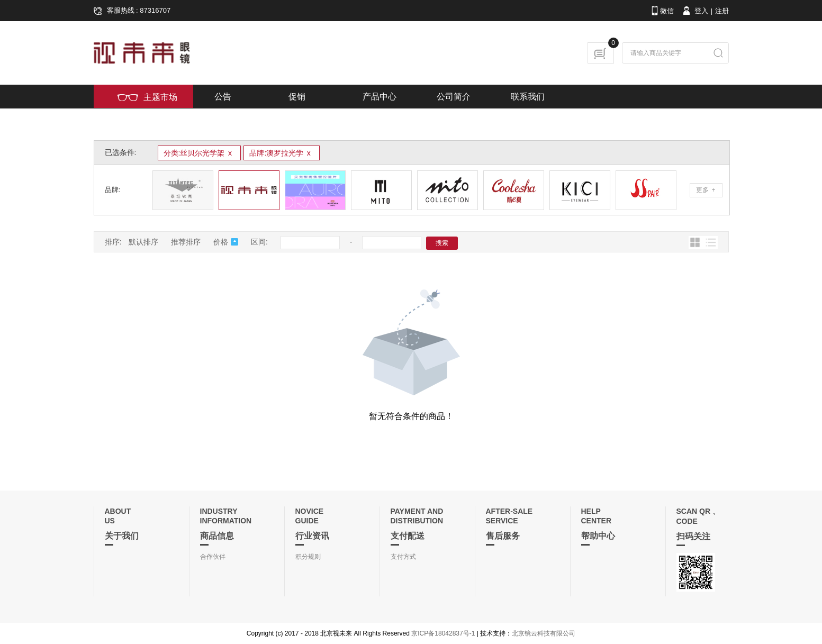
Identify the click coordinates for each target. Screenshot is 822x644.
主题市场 (147, 97)
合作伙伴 (213, 557)
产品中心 (380, 97)
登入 (695, 11)
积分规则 (308, 557)
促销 (297, 97)
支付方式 (403, 557)
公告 (223, 97)
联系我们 (528, 97)
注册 (722, 11)
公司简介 (454, 97)
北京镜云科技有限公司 (544, 633)
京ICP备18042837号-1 (443, 633)
